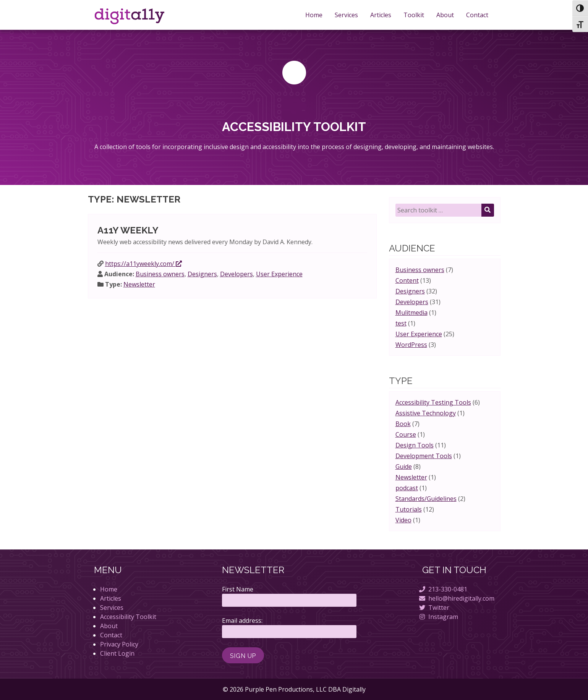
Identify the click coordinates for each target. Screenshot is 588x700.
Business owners (160, 274)
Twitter (439, 608)
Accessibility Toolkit (128, 617)
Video (403, 520)
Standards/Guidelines (426, 499)
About (445, 15)
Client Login (117, 653)
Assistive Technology (426, 413)
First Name (238, 589)
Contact (477, 15)
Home (314, 15)
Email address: (242, 621)
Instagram (443, 617)
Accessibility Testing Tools (433, 402)
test (401, 323)
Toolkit (414, 15)
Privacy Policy (119, 644)
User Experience (279, 274)
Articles (381, 15)
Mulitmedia (411, 313)
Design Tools (415, 445)
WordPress (411, 345)
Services (346, 15)
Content (407, 280)
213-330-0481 (448, 589)
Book (403, 424)
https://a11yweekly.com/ (143, 264)
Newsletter (139, 284)
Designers (202, 274)
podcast (407, 488)
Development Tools (424, 456)
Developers (236, 274)
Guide (404, 467)
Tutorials (409, 509)
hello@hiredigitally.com (461, 598)
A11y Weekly (128, 230)
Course (406, 434)
